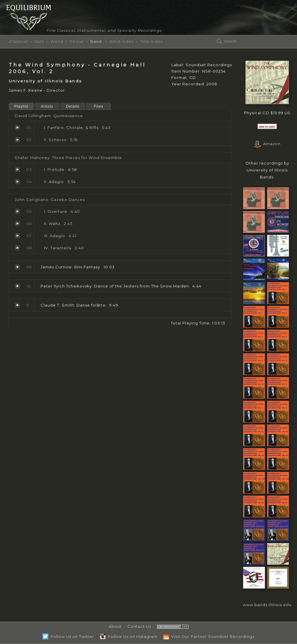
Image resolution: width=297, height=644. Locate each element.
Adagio (17, 182)
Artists (47, 106)
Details (73, 106)
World (57, 41)
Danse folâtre (17, 305)
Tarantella (17, 248)
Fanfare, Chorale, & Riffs (17, 128)
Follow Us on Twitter (68, 636)
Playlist (21, 106)
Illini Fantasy (17, 267)
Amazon (267, 144)
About (115, 626)
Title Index (152, 41)
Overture (17, 211)
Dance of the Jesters (17, 286)
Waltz (17, 224)
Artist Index (122, 41)
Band (96, 41)
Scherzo (17, 140)
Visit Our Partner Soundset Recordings (209, 636)
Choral (77, 41)
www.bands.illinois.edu (267, 605)
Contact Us (139, 626)
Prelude (17, 169)
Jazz (39, 41)
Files (98, 106)
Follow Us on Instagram (129, 636)
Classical (19, 41)
